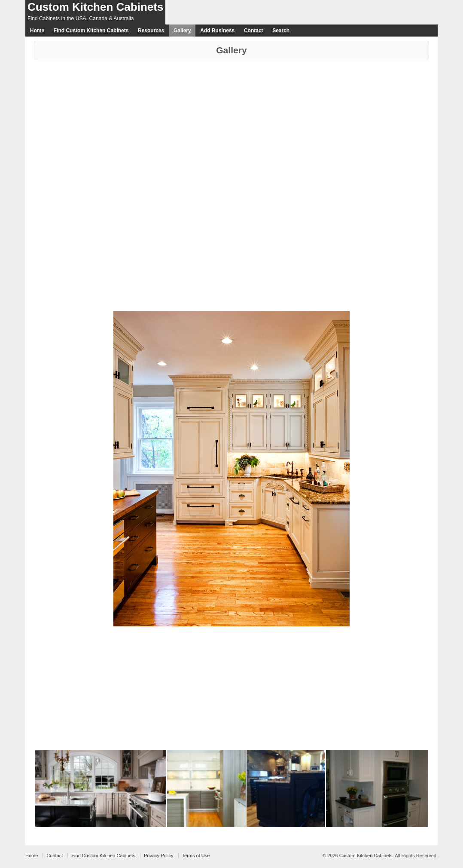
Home (37, 31)
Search (281, 31)
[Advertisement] (231, 124)
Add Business (217, 31)
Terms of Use (196, 856)
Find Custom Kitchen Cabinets (91, 31)
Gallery (182, 31)
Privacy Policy (158, 856)
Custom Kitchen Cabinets (95, 7)
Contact (254, 31)
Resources (151, 31)
